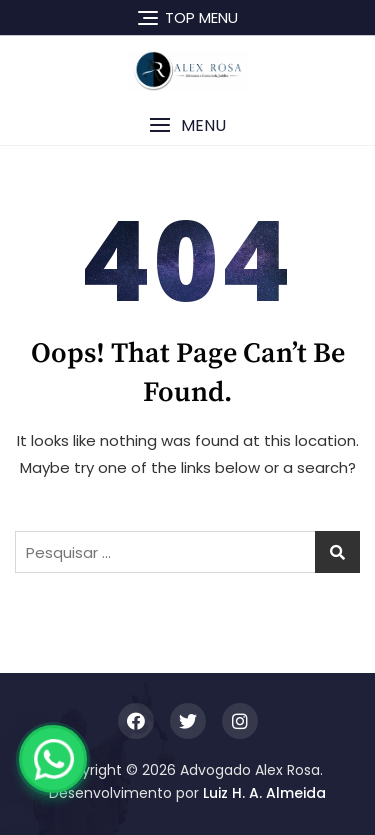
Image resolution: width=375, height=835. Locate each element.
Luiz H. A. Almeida (264, 793)
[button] (187, 125)
